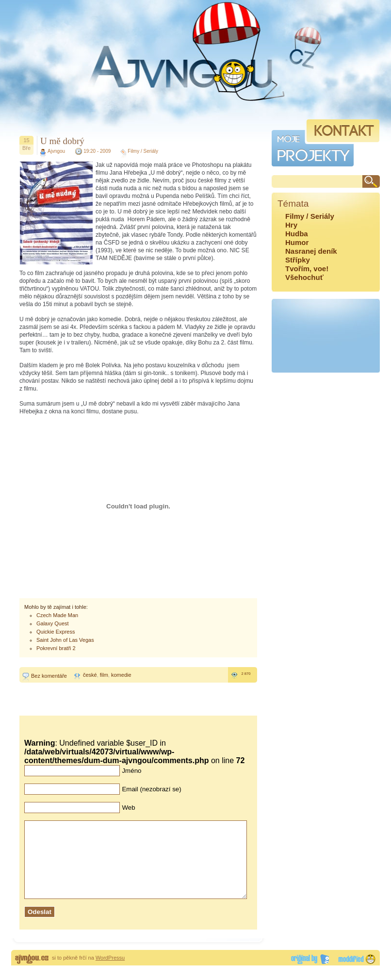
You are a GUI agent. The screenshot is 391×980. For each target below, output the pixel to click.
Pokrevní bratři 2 (56, 648)
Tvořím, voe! (307, 269)
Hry (291, 225)
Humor (297, 242)
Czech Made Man (57, 615)
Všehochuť (304, 277)
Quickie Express (56, 632)
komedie (121, 675)
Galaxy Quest (53, 623)
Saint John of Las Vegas (65, 640)
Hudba (297, 234)
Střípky (298, 260)
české (90, 675)
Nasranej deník (311, 251)
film (104, 675)
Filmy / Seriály (143, 151)
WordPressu (110, 972)
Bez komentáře (49, 676)
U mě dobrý (62, 141)
